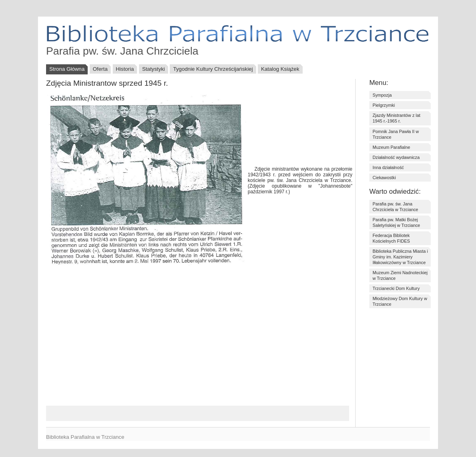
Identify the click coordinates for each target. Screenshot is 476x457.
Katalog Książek (280, 69)
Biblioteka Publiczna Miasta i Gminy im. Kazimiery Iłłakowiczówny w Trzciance (400, 257)
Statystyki (154, 69)
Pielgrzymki (384, 105)
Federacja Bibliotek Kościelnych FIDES (391, 238)
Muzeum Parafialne (391, 147)
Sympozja (382, 95)
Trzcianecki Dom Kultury (396, 288)
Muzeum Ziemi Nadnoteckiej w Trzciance (400, 275)
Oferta (100, 69)
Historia (125, 69)
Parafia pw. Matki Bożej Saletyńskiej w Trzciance (396, 222)
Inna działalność (388, 167)
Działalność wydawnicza (396, 157)
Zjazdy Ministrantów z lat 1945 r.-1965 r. (396, 118)
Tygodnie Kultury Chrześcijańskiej (213, 69)
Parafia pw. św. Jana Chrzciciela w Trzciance (395, 207)
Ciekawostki (384, 178)
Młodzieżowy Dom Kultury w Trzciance (400, 301)
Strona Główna (67, 69)
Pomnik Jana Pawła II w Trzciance (396, 134)
